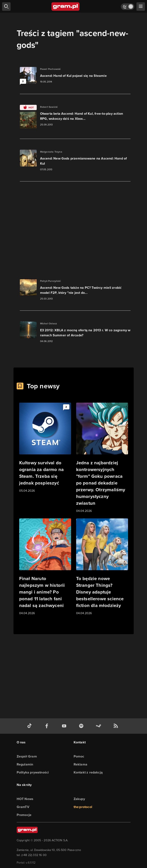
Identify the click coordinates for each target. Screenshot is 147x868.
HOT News (25, 799)
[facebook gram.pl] (48, 726)
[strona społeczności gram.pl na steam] (99, 726)
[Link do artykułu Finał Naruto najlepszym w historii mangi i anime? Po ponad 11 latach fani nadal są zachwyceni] (45, 567)
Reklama (80, 764)
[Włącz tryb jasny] (128, 7)
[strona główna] (66, 7)
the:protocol (83, 807)
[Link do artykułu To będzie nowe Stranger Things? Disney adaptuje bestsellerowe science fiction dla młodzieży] (102, 567)
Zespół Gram (27, 756)
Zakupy (79, 799)
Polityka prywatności (33, 772)
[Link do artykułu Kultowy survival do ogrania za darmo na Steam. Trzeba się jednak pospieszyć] (45, 448)
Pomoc (79, 756)
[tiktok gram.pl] (30, 726)
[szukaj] (6, 7)
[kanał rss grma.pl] (117, 726)
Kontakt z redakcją (88, 772)
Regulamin (25, 764)
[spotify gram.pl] (82, 726)
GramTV (23, 807)
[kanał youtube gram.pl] (65, 726)
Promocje (24, 815)
